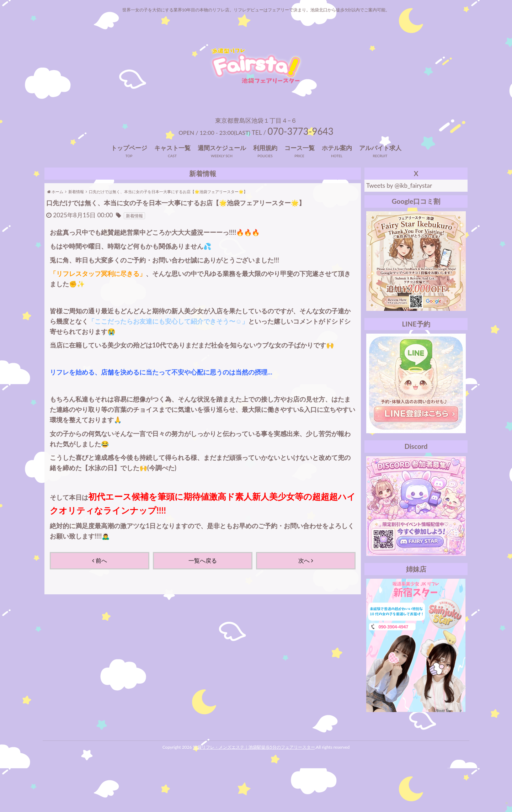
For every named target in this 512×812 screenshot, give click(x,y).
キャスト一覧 (172, 192)
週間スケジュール (222, 192)
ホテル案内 (337, 192)
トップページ (129, 192)
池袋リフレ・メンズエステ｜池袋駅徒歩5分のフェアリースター (254, 791)
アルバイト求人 (380, 192)
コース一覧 (300, 192)
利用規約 (265, 192)
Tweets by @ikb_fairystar (399, 229)
